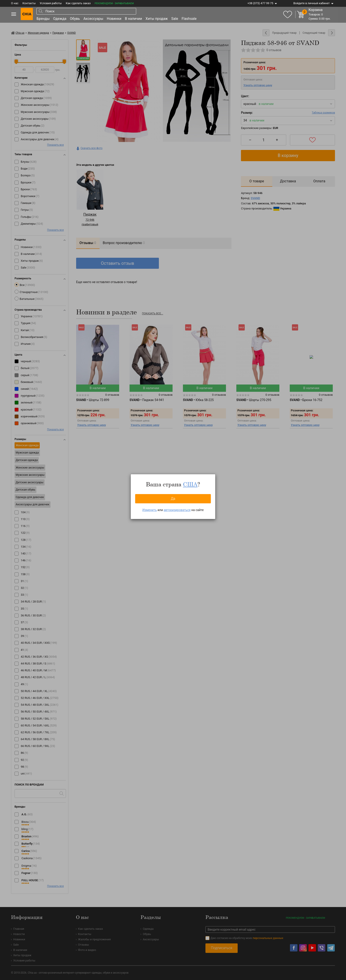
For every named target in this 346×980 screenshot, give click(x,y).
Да (173, 499)
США (190, 484)
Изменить (149, 510)
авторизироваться (177, 510)
